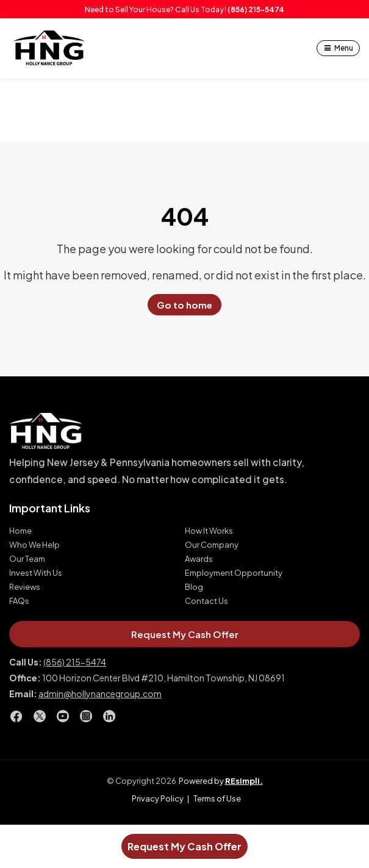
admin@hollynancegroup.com (100, 694)
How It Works (209, 531)
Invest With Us (36, 573)
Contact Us (206, 601)
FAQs (19, 601)
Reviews (25, 587)
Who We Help (34, 545)
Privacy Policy (158, 798)
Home (20, 531)
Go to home (184, 305)
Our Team (27, 559)
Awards (199, 559)
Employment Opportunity (234, 573)
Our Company (212, 545)
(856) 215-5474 (256, 9)
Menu (344, 48)
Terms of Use (217, 798)
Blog (194, 587)
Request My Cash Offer (184, 846)
